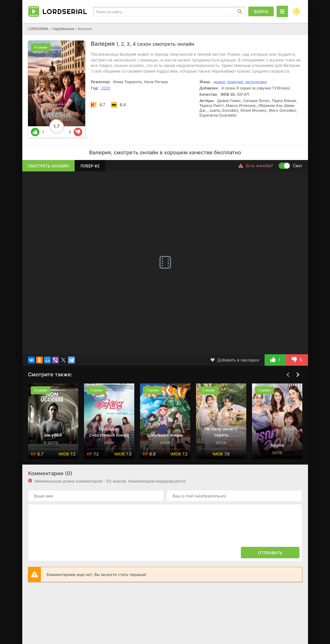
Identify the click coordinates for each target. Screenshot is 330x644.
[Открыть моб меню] (282, 11)
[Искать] (240, 11)
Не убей (53, 435)
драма (219, 82)
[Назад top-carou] (288, 375)
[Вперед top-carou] (298, 375)
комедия (235, 82)
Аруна (277, 445)
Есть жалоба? (256, 166)
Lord (65, 11)
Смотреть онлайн (48, 166)
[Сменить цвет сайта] (297, 11)
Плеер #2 (90, 166)
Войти (261, 12)
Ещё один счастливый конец (109, 432)
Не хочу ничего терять (221, 432)
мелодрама (256, 82)
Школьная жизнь (165, 435)
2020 (106, 88)
